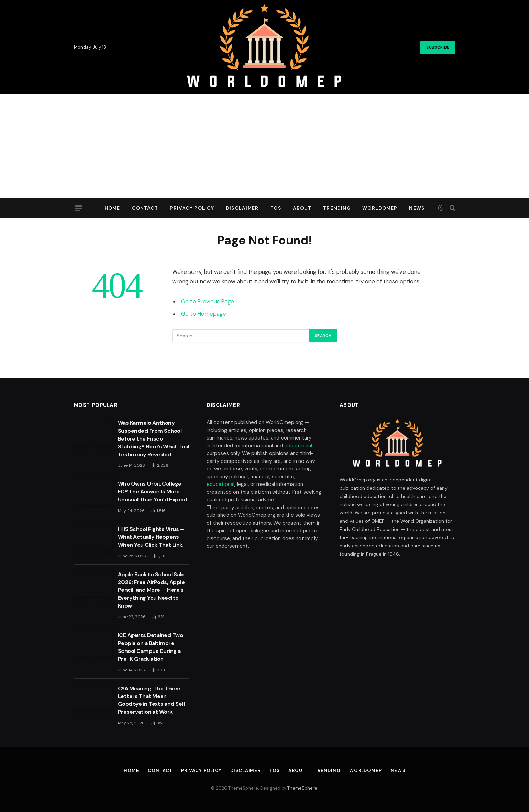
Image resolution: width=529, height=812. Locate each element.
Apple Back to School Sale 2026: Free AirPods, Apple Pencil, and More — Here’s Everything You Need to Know (151, 590)
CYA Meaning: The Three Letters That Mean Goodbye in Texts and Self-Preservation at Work (153, 700)
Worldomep (380, 208)
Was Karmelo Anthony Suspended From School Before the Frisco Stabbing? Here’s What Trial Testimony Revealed (154, 439)
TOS (275, 208)
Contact (145, 208)
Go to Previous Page (208, 302)
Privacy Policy (192, 208)
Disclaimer (242, 208)
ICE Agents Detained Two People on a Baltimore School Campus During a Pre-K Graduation (151, 647)
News (417, 208)
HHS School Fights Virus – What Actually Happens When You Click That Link (151, 537)
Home (112, 208)
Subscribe (438, 47)
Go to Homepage (204, 314)
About (302, 208)
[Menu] (78, 208)
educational (298, 446)
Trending (337, 208)
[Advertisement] (265, 146)
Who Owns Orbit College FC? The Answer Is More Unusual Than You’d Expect (153, 492)
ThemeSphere (302, 788)
